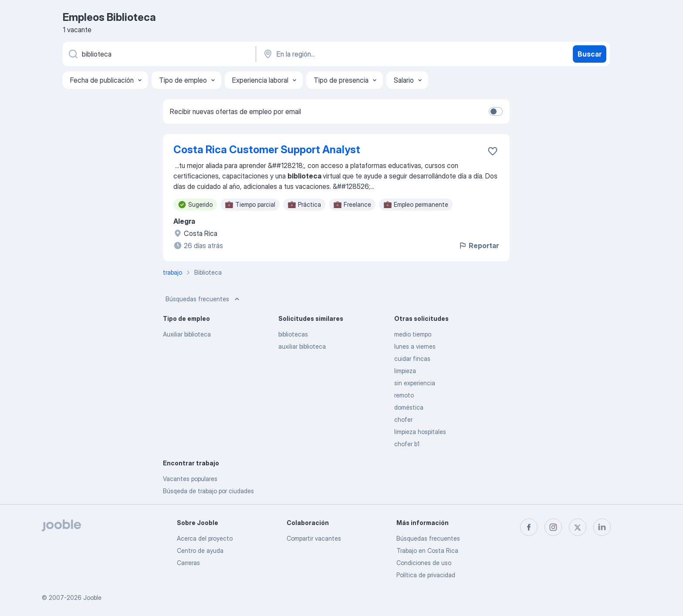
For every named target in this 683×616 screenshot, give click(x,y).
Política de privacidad (426, 575)
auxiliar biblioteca (302, 346)
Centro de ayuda (200, 550)
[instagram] (553, 527)
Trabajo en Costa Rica (427, 550)
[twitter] (578, 527)
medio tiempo (413, 334)
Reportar (478, 246)
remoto (404, 395)
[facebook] (529, 527)
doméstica (409, 407)
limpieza (405, 371)
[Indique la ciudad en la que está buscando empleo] (353, 54)
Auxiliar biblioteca (187, 334)
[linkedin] (602, 527)
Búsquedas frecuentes (203, 299)
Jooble (92, 597)
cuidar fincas (412, 358)
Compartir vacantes (314, 538)
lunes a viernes (415, 346)
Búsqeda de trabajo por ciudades (208, 491)
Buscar (590, 54)
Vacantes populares (190, 479)
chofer (403, 419)
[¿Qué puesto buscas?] (159, 54)
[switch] (496, 111)
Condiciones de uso (424, 563)
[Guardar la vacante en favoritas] (493, 151)
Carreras (188, 563)
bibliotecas (293, 334)
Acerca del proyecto (205, 538)
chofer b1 (407, 444)
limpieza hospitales (420, 432)
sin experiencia (415, 383)
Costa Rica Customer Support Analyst (267, 150)
